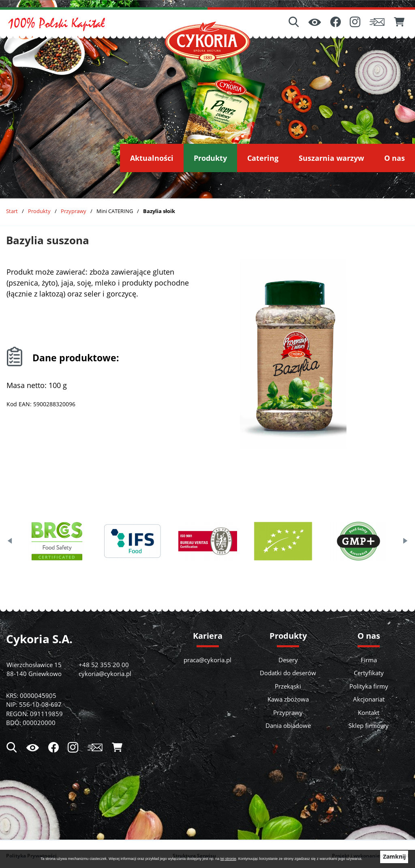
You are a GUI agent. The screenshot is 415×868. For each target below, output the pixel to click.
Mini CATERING (115, 211)
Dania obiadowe (288, 725)
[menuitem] (152, 158)
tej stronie (228, 859)
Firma (369, 660)
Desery (288, 660)
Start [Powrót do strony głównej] (12, 211)
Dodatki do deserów (288, 673)
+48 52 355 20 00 (104, 665)
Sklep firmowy (369, 725)
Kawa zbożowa (288, 699)
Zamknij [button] (394, 857)
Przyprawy (74, 211)
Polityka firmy (369, 686)
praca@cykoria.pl (207, 660)
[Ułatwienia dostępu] (315, 23)
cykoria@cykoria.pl (105, 674)
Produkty (39, 211)
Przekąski (288, 686)
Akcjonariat (369, 699)
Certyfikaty (369, 673)
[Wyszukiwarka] (294, 23)
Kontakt (369, 712)
